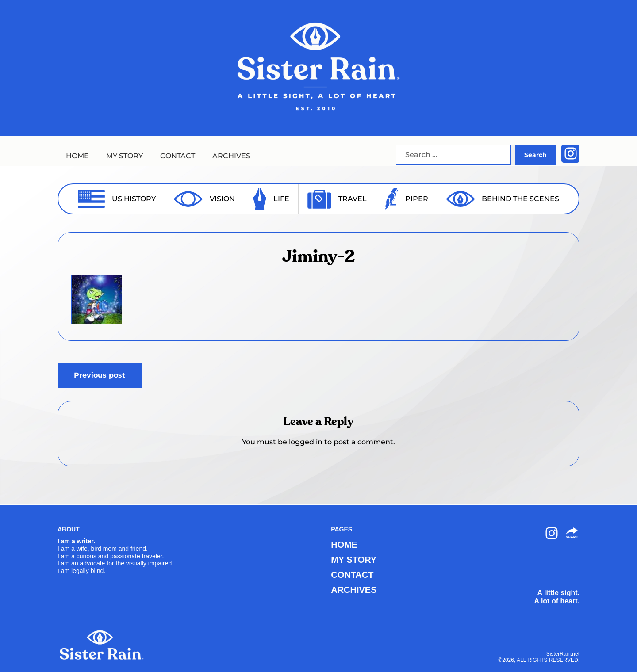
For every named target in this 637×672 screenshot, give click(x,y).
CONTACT (178, 156)
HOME (77, 156)
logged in (306, 442)
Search (535, 155)
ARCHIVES (231, 156)
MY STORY (125, 156)
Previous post (100, 375)
